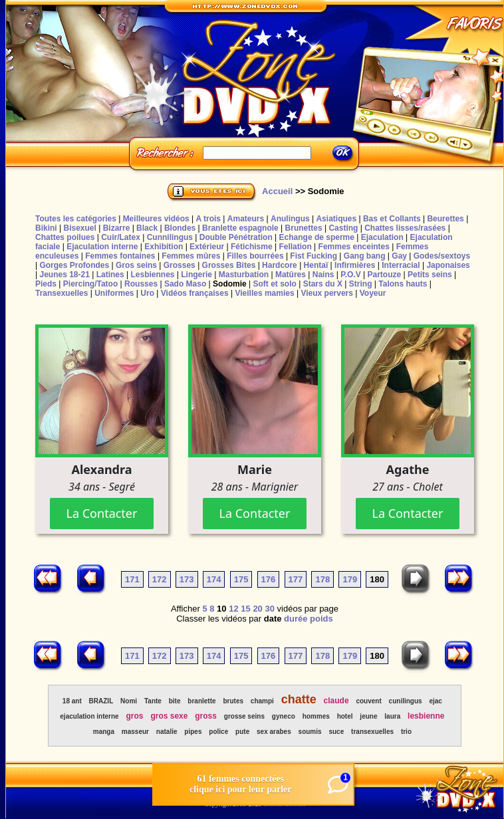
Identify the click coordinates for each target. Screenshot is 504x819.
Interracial (401, 265)
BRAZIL (101, 701)
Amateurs (246, 219)
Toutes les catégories (76, 219)
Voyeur (373, 293)
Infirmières (355, 265)
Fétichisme (252, 247)
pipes (193, 732)
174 (214, 579)
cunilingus (406, 701)
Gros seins (136, 265)
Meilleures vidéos (156, 219)
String (361, 284)
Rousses (141, 284)
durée (296, 619)
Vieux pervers (327, 293)
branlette (201, 701)
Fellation (295, 247)
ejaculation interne (89, 716)
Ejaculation (382, 237)
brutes (233, 701)
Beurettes (445, 219)
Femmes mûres (191, 256)
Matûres (291, 275)
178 (322, 579)
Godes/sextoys (442, 256)
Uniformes (114, 293)
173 (187, 579)
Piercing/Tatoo (90, 284)
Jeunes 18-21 (64, 275)
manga (104, 732)
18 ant (72, 701)
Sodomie (230, 284)
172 (160, 579)
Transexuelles (62, 293)
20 (257, 609)
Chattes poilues (65, 237)
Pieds (46, 284)
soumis (310, 732)
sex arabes (274, 732)
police (218, 732)
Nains (323, 275)
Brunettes (304, 228)
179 (350, 579)
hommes (316, 716)
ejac (435, 701)
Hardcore (280, 265)
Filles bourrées (255, 256)
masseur (135, 732)
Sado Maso (185, 284)
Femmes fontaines (120, 256)
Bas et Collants (392, 219)
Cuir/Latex (121, 237)
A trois (208, 219)
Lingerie (196, 275)
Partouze (384, 275)
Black (147, 228)
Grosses (180, 265)
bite (175, 701)
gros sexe (169, 716)
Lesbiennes (152, 275)
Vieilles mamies (264, 293)
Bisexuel (79, 228)
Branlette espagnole (240, 228)
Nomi (129, 701)
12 (233, 609)
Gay (399, 256)
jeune (368, 716)
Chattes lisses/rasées (405, 228)
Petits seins (430, 275)
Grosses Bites (229, 265)
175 (241, 579)
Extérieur (207, 247)
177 (296, 579)
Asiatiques (336, 219)
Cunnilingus (170, 237)
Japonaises (448, 265)
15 (245, 609)
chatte (299, 699)
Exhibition (164, 247)
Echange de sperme (317, 237)
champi (262, 701)
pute (242, 732)
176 (269, 579)
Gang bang (365, 256)
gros (135, 716)
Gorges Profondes (74, 265)
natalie (167, 732)
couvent (368, 701)
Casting (343, 228)
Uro (147, 293)
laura (392, 716)
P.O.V (350, 275)
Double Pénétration (236, 237)
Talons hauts (403, 284)
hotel (345, 716)
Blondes (180, 228)
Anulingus (290, 219)
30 (269, 609)
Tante (153, 701)
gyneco (284, 716)
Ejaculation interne (102, 247)
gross (206, 716)
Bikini (46, 228)
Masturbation (244, 275)
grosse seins (244, 716)
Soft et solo (275, 284)
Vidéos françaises (195, 293)
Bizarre (117, 228)
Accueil (277, 191)
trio (406, 732)
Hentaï (316, 265)
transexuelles (372, 732)
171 (132, 579)
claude (336, 701)
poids (321, 619)
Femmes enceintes (354, 247)
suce (336, 732)
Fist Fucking (314, 256)
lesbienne (426, 716)
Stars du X (323, 284)
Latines (110, 275)
